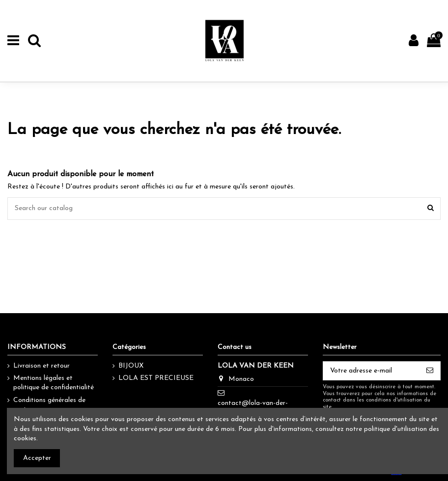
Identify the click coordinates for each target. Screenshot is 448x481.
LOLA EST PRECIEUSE (156, 378)
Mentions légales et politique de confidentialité (54, 383)
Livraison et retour (42, 366)
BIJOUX (131, 366)
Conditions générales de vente (49, 405)
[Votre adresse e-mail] (371, 371)
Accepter (37, 458)
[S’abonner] (430, 371)
